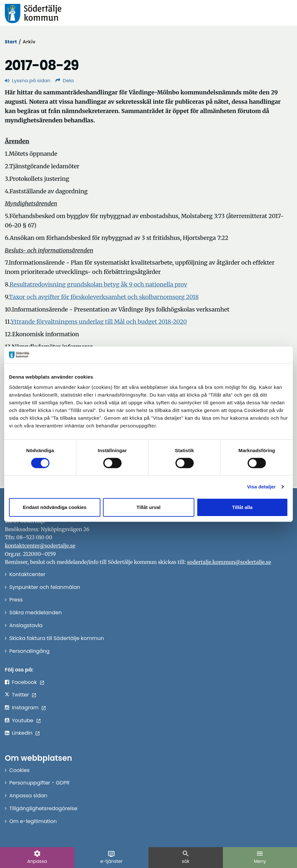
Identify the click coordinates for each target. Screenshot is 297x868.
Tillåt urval (149, 507)
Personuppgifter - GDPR (39, 783)
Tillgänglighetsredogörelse (43, 808)
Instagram (25, 708)
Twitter (20, 695)
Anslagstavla (26, 625)
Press (16, 600)
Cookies (19, 770)
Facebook (24, 682)
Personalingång (30, 651)
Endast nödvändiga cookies (55, 507)
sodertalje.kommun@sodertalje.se (229, 562)
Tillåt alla (242, 507)
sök (186, 857)
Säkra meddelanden (35, 613)
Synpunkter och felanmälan (45, 587)
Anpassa (37, 857)
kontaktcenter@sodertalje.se (40, 546)
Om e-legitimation (33, 821)
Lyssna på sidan (28, 80)
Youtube (23, 720)
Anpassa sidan (28, 796)
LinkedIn (22, 733)
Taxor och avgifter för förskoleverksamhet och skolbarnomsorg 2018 (104, 297)
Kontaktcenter (27, 574)
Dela (65, 80)
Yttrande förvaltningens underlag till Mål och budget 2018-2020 (99, 322)
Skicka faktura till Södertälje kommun (57, 638)
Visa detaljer (261, 487)
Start (11, 42)
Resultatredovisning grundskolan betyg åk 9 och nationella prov (98, 284)
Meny (260, 857)
